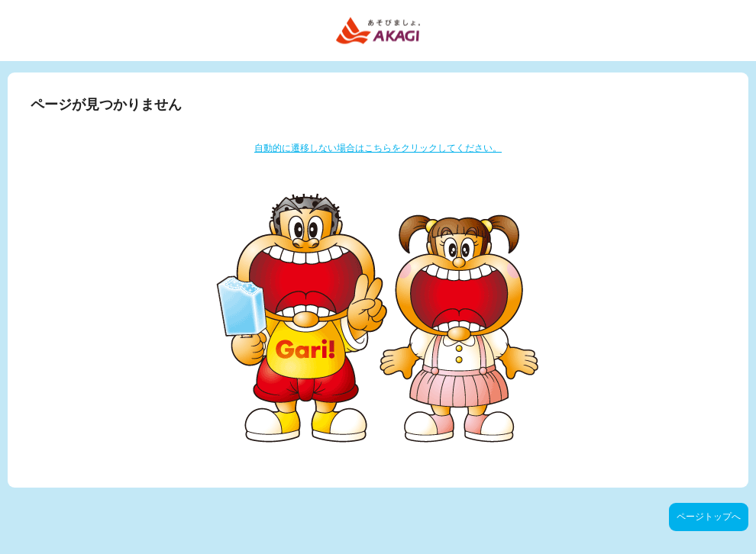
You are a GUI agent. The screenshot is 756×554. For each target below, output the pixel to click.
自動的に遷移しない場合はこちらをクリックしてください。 (378, 148)
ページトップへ (709, 517)
